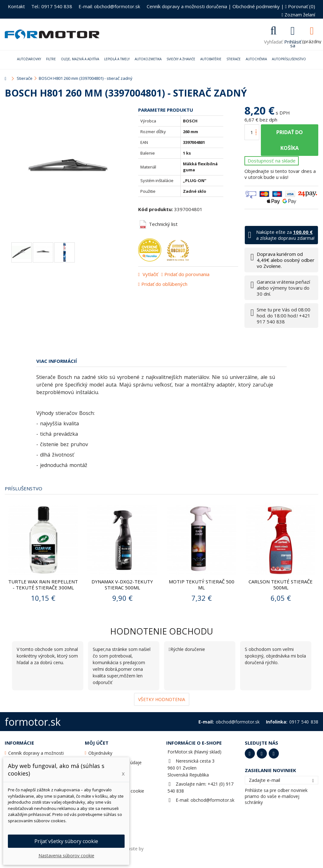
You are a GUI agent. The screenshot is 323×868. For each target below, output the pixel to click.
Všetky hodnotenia (162, 699)
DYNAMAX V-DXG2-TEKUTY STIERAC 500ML (122, 585)
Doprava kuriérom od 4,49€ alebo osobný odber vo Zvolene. (286, 260)
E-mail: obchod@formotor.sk (109, 6)
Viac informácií (57, 361)
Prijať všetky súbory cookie (66, 841)
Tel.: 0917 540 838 (52, 6)
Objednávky (100, 753)
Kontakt (16, 6)
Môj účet (97, 743)
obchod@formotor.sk (212, 800)
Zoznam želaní (298, 15)
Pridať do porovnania (187, 274)
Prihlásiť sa (293, 43)
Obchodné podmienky (256, 6)
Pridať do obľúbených (164, 284)
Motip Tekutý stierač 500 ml (202, 585)
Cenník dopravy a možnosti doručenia (187, 6)
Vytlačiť (150, 274)
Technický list (159, 224)
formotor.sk (33, 722)
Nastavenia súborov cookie (66, 856)
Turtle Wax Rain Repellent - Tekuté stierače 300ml (43, 585)
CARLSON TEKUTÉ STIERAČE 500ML (281, 585)
